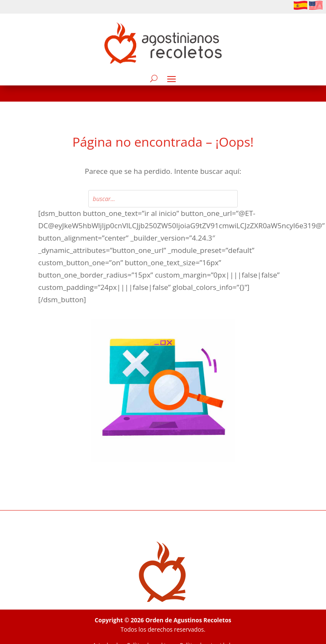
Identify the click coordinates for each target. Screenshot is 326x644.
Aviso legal (105, 629)
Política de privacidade (207, 629)
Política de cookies (149, 629)
